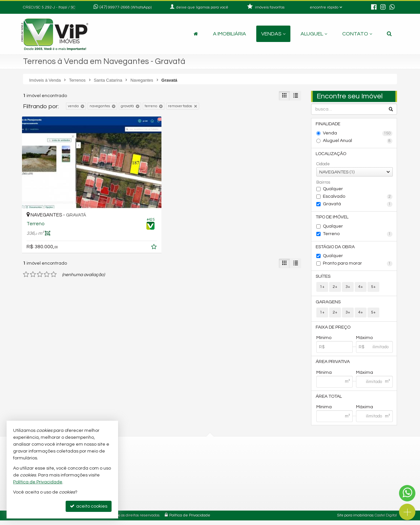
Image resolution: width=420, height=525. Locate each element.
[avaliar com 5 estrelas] (54, 241)
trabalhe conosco (145, 503)
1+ (322, 289)
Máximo (364, 341)
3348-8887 (141, 463)
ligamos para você (146, 487)
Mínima (324, 376)
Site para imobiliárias (355, 520)
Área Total (329, 401)
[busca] (389, 34)
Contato (357, 34)
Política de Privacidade (190, 520)
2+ (335, 289)
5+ (373, 289)
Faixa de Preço (334, 331)
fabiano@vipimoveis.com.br (156, 495)
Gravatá (358, 205)
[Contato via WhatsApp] (407, 493)
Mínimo (324, 341)
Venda (358, 134)
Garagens (329, 305)
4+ (361, 289)
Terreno (358, 235)
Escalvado (358, 198)
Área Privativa (333, 366)
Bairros (323, 183)
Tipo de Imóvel (333, 218)
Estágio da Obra (336, 249)
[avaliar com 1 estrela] (26, 241)
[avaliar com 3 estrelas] (40, 241)
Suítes (324, 279)
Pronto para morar (358, 266)
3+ (348, 289)
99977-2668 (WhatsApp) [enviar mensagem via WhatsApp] (130, 7)
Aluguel (314, 34)
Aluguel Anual (358, 141)
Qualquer (333, 190)
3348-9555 (141, 471)
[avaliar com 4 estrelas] (47, 241)
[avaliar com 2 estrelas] (33, 241)
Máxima (365, 376)
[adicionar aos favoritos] (105, 215)
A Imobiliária (230, 34)
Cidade (323, 165)
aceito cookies (89, 506)
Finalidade (329, 124)
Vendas (273, 34)
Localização (332, 154)
